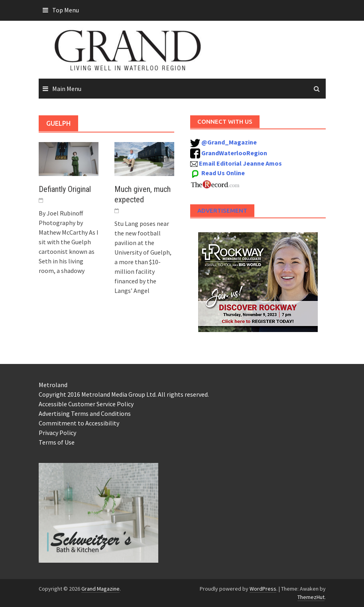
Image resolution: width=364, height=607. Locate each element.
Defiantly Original (65, 189)
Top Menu (66, 10)
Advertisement (222, 211)
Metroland (53, 385)
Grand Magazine (100, 589)
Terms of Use (57, 442)
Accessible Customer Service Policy (86, 404)
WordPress (263, 589)
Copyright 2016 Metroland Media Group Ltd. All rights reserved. (124, 394)
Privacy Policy (57, 433)
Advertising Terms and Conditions (85, 413)
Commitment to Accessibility (79, 423)
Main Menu (67, 89)
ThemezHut (311, 597)
